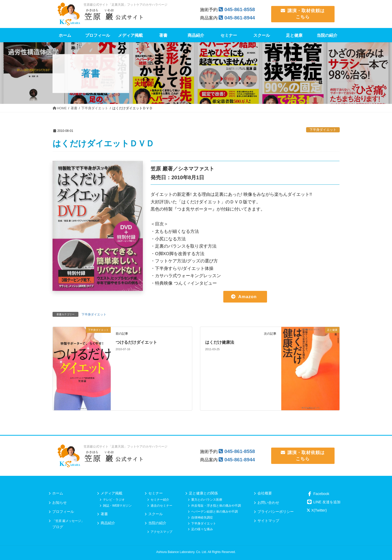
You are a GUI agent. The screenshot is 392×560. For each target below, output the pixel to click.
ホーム (58, 493)
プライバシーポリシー (276, 512)
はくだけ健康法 (220, 342)
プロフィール (63, 512)
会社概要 (265, 493)
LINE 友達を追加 (324, 502)
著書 (104, 514)
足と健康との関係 (203, 493)
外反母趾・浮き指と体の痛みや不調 (216, 506)
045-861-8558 (240, 9)
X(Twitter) (317, 510)
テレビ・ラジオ (114, 500)
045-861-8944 (240, 18)
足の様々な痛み (202, 529)
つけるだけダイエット (136, 342)
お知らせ (60, 502)
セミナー (156, 493)
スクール (156, 514)
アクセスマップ (161, 532)
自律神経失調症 (202, 518)
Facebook (318, 494)
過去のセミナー (161, 506)
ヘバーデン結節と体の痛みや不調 (215, 512)
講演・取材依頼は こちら (303, 14)
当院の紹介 (157, 523)
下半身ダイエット (323, 130)
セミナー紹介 (160, 500)
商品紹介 (108, 523)
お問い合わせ (268, 502)
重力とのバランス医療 (207, 500)
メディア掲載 (112, 493)
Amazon (247, 297)
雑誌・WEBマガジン (117, 506)
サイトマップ (268, 521)
